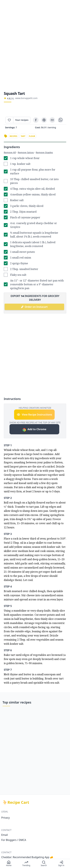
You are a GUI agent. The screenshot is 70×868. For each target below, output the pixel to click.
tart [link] (23, 136)
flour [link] (32, 136)
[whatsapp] (60, 120)
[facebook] (36, 120)
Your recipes (22, 120)
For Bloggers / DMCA (14, 840)
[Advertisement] (35, 45)
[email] (52, 120)
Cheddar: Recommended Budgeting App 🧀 (27, 857)
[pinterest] (44, 120)
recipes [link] (13, 136)
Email (5, 835)
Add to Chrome (34, 430)
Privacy (5, 818)
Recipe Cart (18, 802)
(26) (12, 98)
